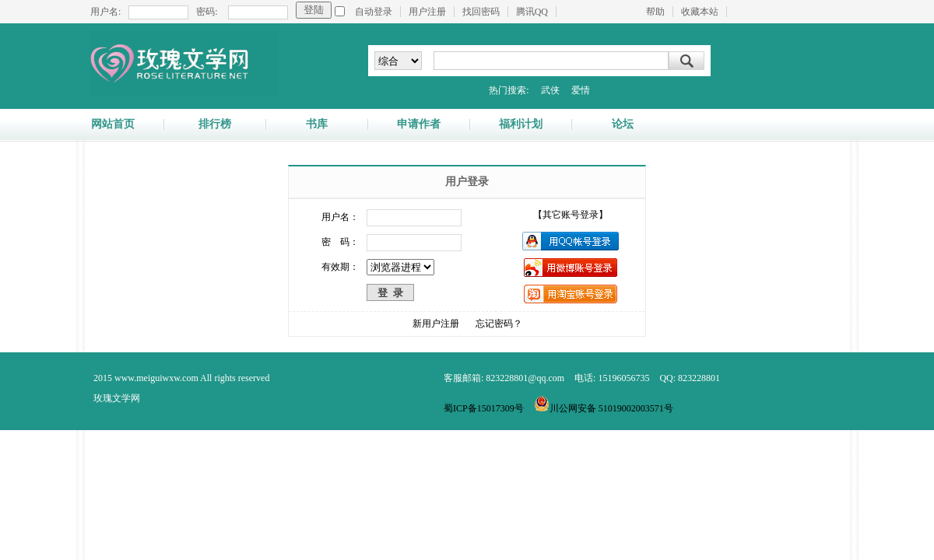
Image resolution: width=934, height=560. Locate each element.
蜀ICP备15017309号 (484, 408)
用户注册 (427, 12)
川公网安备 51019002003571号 (604, 408)
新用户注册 (436, 324)
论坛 (623, 124)
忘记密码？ (499, 324)
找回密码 (481, 12)
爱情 (581, 90)
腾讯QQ (532, 12)
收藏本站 (700, 12)
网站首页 (113, 124)
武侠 (550, 90)
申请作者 (419, 124)
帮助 (655, 12)
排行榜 (215, 124)
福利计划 (521, 124)
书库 (317, 124)
